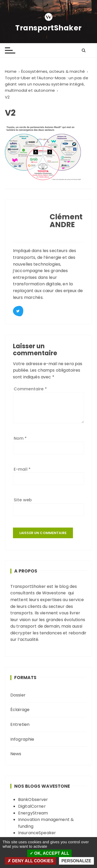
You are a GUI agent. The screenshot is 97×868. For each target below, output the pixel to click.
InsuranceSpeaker (37, 833)
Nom (20, 438)
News (16, 754)
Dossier (18, 695)
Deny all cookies (30, 861)
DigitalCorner (32, 806)
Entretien (20, 724)
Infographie (22, 739)
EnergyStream (33, 813)
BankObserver (33, 800)
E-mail (22, 469)
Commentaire (30, 389)
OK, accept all (50, 853)
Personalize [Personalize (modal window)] (76, 861)
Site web (23, 500)
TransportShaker (48, 28)
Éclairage (20, 710)
